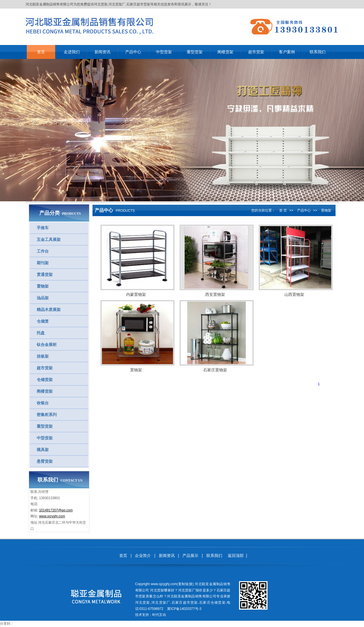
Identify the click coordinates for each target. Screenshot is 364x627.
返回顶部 (236, 556)
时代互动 (159, 615)
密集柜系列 (47, 415)
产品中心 (304, 210)
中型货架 (45, 438)
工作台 (43, 251)
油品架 (43, 298)
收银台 (43, 403)
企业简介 (143, 556)
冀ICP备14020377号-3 (184, 609)
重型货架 (45, 426)
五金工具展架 (49, 239)
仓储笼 (43, 321)
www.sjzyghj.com (52, 516)
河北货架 (101, 4)
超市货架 (45, 368)
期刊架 (43, 263)
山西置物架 (294, 294)
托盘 (41, 333)
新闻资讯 (167, 556)
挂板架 (43, 356)
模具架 (43, 450)
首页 (123, 556)
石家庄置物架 (215, 370)
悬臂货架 (45, 461)
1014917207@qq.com (56, 510)
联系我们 (214, 556)
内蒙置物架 (136, 294)
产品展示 (190, 556)
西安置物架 (215, 294)
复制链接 (185, 584)
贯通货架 (45, 274)
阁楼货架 (45, 391)
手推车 (43, 228)
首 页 (283, 210)
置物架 (43, 286)
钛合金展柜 (47, 345)
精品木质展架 (49, 310)
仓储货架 (45, 380)
